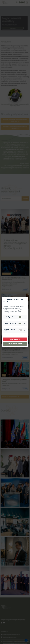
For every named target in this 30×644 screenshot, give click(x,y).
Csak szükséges (15, 339)
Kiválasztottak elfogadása (15, 344)
